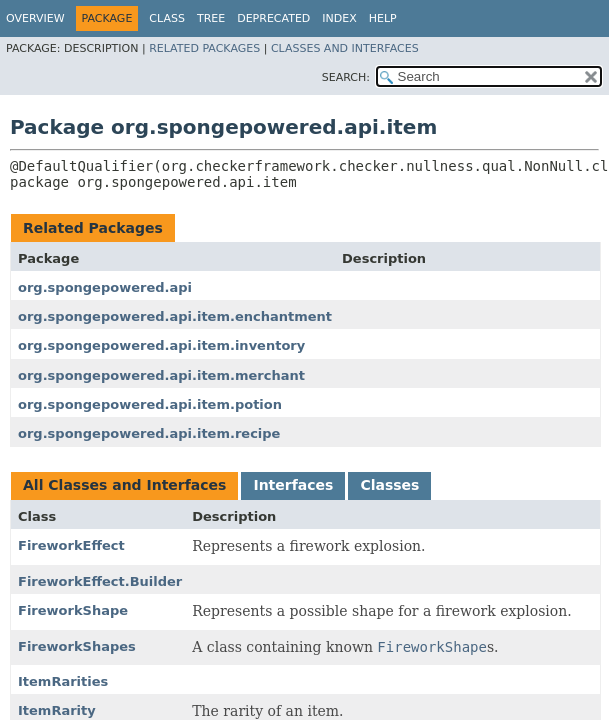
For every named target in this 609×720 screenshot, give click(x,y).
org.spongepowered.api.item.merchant (161, 375)
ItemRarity (57, 710)
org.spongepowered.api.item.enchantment (175, 316)
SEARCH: (346, 77)
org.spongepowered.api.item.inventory (161, 345)
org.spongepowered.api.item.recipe (149, 433)
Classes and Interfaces (345, 48)
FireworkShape (73, 610)
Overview (35, 18)
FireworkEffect (71, 545)
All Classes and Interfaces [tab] (124, 485)
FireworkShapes (77, 646)
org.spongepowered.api (105, 287)
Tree (211, 18)
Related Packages (204, 48)
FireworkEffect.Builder (100, 581)
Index (339, 18)
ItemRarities (63, 681)
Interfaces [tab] (293, 485)
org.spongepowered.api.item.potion (150, 404)
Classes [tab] (389, 485)
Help (383, 18)
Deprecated (273, 18)
